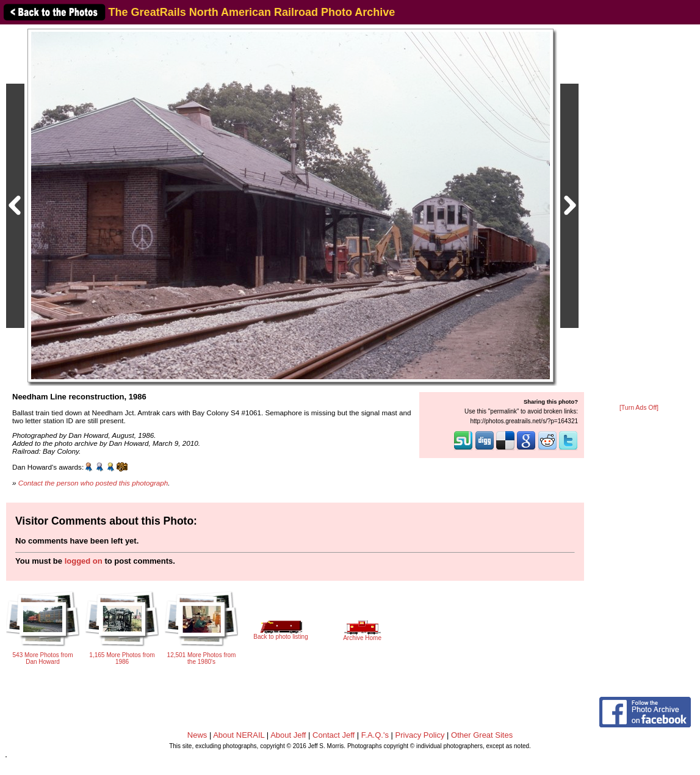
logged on (84, 561)
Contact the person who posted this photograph (93, 483)
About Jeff (288, 735)
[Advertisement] (639, 215)
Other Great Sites (482, 735)
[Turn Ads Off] (639, 408)
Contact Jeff (334, 735)
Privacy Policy (420, 735)
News (197, 735)
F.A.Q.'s (375, 735)
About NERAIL (239, 735)
